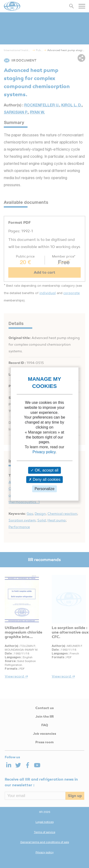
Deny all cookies (45, 479)
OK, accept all (44, 470)
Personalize (45, 489)
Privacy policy (44, 452)
